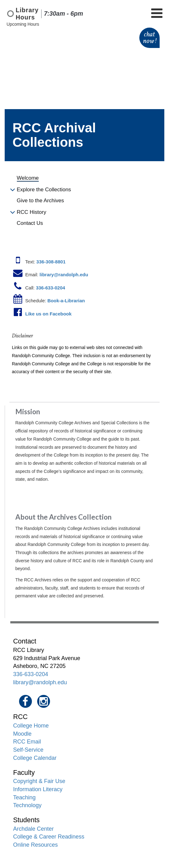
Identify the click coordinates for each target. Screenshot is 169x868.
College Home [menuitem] (31, 726)
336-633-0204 (31, 674)
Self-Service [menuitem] (28, 750)
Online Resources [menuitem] (35, 845)
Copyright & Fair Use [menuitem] (39, 781)
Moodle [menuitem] (22, 734)
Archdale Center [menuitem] (33, 829)
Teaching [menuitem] (24, 797)
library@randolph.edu (40, 682)
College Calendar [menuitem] (35, 758)
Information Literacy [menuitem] (38, 789)
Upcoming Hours (23, 24)
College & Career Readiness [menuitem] (49, 837)
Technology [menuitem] (27, 805)
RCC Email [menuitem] (27, 742)
